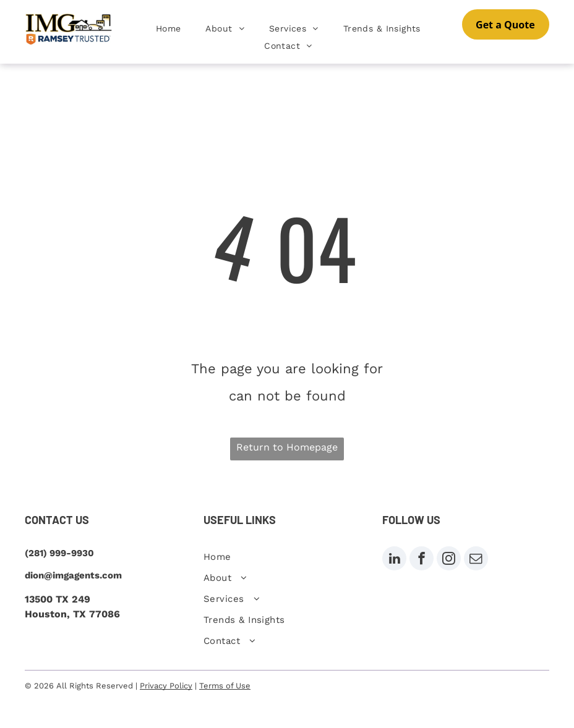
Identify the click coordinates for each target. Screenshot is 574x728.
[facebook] (422, 560)
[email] (476, 560)
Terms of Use (225, 686)
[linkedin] (394, 560)
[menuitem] (169, 28)
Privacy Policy (166, 686)
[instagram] (449, 560)
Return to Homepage (287, 447)
